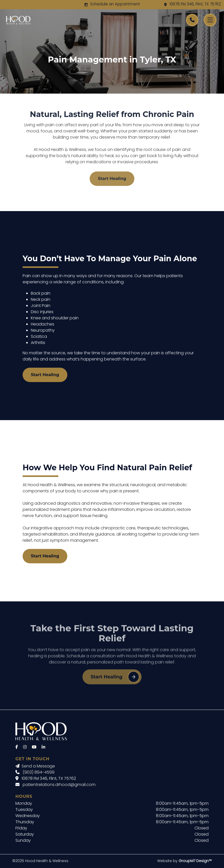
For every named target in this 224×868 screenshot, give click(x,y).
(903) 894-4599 (39, 773)
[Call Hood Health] (192, 20)
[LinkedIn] (43, 747)
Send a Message (35, 766)
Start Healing (112, 179)
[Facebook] (17, 747)
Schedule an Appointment (115, 4)
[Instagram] (25, 747)
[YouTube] (34, 747)
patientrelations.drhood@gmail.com (59, 785)
